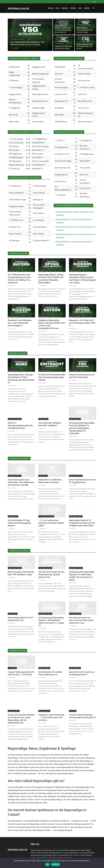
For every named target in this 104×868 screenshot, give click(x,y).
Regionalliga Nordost (18, 39)
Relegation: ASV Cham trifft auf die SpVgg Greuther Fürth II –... (82, 323)
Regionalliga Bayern (14, 271)
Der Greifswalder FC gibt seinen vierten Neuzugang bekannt (19, 523)
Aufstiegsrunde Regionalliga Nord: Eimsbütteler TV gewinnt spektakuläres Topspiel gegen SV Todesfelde (82, 428)
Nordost (65, 8)
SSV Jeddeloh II (43, 419)
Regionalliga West (44, 668)
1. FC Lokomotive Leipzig (46, 516)
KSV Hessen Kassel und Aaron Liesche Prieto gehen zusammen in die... (81, 620)
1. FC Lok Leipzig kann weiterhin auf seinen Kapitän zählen (51, 523)
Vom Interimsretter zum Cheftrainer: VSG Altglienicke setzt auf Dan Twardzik (21, 482)
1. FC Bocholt (82, 41)
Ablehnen (56, 864)
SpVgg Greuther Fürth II (46, 271)
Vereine (87, 8)
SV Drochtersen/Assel (15, 419)
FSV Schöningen (74, 371)
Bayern (51, 8)
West (80, 8)
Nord (57, 8)
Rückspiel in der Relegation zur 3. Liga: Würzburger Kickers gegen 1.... (20, 323)
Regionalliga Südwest (84, 25)
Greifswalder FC (13, 516)
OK (47, 864)
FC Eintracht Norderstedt (46, 371)
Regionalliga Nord (61, 23)
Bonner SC (73, 711)
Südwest (73, 8)
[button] (93, 8)
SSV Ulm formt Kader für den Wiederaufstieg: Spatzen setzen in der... (51, 574)
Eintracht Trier (13, 614)
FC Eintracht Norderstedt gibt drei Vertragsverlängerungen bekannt (52, 377)
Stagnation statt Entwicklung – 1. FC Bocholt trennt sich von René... (51, 717)
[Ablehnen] (101, 863)
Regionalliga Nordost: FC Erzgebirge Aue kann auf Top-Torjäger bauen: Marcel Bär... (82, 523)
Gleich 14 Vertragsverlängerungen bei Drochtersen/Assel (20, 425)
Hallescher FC (60, 43)
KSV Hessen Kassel (75, 614)
